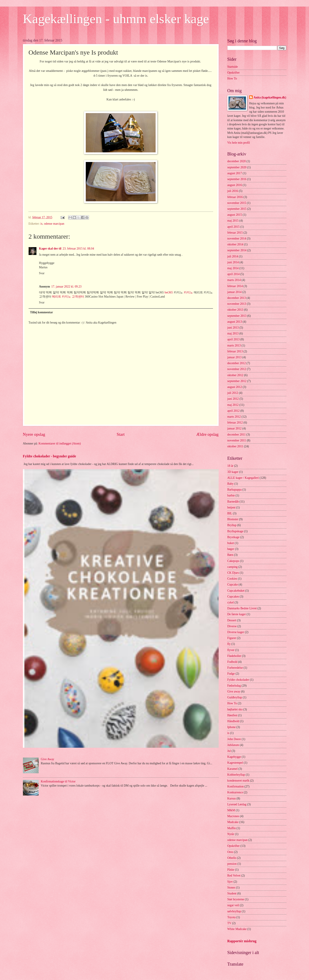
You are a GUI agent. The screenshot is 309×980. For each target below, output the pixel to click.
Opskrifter (234, 73)
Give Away (47, 759)
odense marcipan (54, 224)
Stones (231, 888)
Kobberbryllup (236, 775)
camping (233, 567)
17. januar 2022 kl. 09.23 (66, 287)
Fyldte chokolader (238, 680)
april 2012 (233, 411)
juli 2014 (233, 256)
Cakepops (233, 561)
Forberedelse (235, 668)
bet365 (169, 292)
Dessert (232, 620)
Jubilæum (233, 745)
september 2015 (237, 209)
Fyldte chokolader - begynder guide (50, 456)
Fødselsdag (234, 686)
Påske (231, 870)
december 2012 (237, 363)
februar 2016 (235, 197)
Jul (229, 751)
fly (229, 644)
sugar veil (233, 905)
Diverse (232, 626)
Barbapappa (235, 490)
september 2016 (237, 179)
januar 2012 (235, 428)
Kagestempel (235, 763)
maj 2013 (233, 333)
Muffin (232, 828)
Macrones (233, 816)
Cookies (232, 579)
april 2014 (233, 274)
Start (121, 434)
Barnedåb (233, 502)
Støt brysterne (236, 899)
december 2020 (237, 161)
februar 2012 (235, 423)
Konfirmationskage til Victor (58, 781)
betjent (232, 507)
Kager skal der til (50, 249)
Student (232, 893)
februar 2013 (235, 351)
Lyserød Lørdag (237, 804)
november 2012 (237, 369)
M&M (231, 810)
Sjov (230, 882)
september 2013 (237, 316)
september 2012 (237, 381)
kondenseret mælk (238, 781)
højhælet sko (235, 709)
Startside (233, 67)
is (41, 224)
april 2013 (233, 339)
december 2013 (237, 298)
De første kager (237, 614)
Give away (234, 692)
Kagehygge (234, 757)
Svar (42, 273)
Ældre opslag (207, 434)
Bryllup (232, 525)
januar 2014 (235, 292)
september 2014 (237, 250)
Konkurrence (235, 792)
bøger (231, 549)
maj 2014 (233, 268)
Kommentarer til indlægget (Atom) (60, 443)
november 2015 (237, 203)
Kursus (232, 798)
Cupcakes (233, 597)
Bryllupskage (235, 531)
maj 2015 (233, 221)
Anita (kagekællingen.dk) (270, 97)
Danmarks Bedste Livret (242, 608)
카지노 (188, 292)
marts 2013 (234, 345)
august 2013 (235, 322)
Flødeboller (234, 656)
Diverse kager (236, 632)
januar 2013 (235, 357)
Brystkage (233, 537)
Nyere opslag (34, 434)
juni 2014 (233, 262)
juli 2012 (233, 393)
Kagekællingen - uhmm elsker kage (116, 19)
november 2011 (237, 440)
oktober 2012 (235, 375)
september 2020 (237, 167)
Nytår (231, 834)
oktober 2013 (235, 310)
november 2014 (237, 239)
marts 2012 (234, 417)
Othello (232, 858)
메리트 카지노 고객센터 (68, 297)
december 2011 (237, 435)
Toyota (232, 917)
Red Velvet (234, 876)
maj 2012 (233, 405)
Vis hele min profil (239, 143)
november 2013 (237, 304)
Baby (231, 484)
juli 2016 (233, 191)
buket (231, 543)
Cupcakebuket (236, 591)
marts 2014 (234, 280)
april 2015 (233, 227)
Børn (230, 555)
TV (229, 923)
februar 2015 (235, 233)
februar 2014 (235, 286)
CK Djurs (233, 573)
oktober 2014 (235, 244)
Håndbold (233, 721)
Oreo (230, 852)
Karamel (233, 769)
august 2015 (235, 215)
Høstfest (232, 715)
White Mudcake (237, 929)
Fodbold (232, 662)
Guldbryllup (235, 697)
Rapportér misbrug (242, 941)
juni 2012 (233, 399)
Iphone (232, 727)
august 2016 (235, 185)
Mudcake (233, 822)
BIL (230, 513)
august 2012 (235, 387)
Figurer (232, 638)
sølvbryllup (234, 911)
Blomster (233, 519)
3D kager (233, 472)
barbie (231, 495)
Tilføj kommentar (41, 312)
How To (232, 78)
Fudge (231, 674)
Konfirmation (236, 786)
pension (232, 864)
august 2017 (235, 173)
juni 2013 (233, 328)
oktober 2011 (235, 446)
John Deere (234, 739)
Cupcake (233, 585)
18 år (230, 466)
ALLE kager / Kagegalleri (243, 478)
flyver (231, 650)
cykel (231, 602)
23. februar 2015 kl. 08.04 (78, 249)
